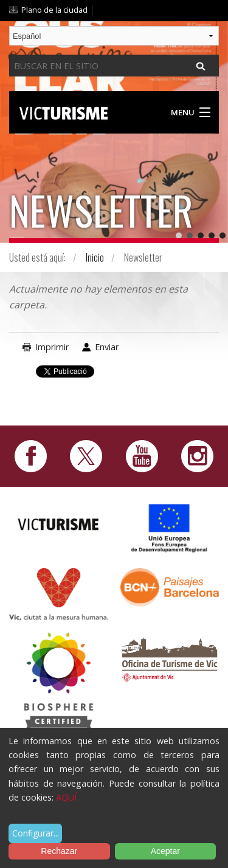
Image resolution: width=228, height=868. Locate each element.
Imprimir (52, 347)
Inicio (95, 257)
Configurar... (36, 833)
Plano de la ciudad (54, 10)
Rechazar (59, 851)
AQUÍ (66, 797)
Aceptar (165, 851)
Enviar (107, 347)
